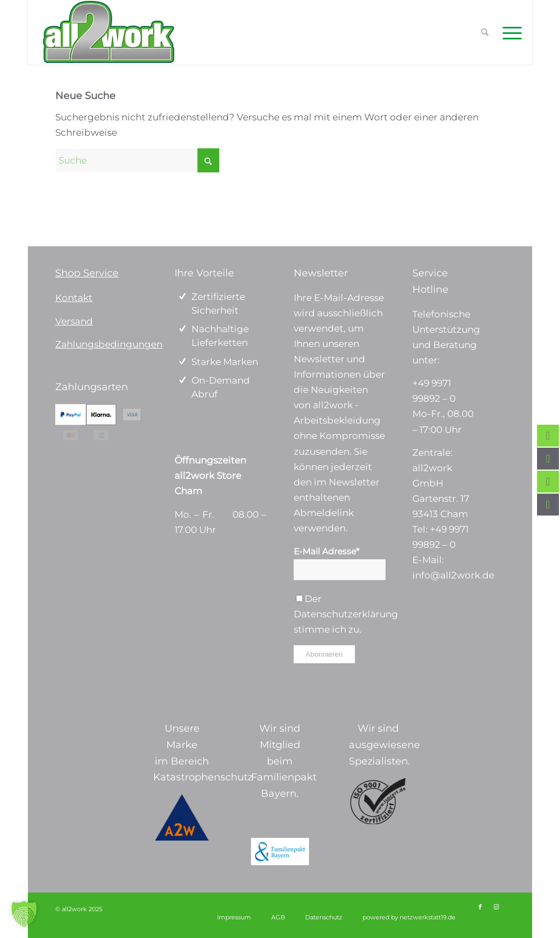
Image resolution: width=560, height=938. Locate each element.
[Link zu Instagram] (497, 907)
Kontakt (74, 298)
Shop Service (87, 273)
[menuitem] (509, 32)
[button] (24, 914)
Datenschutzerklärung (346, 614)
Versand (74, 321)
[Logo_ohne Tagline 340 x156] (109, 32)
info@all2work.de (453, 575)
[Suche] (137, 160)
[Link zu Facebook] (480, 907)
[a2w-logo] (182, 817)
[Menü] (509, 32)
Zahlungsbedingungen (109, 344)
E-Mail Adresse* (326, 551)
